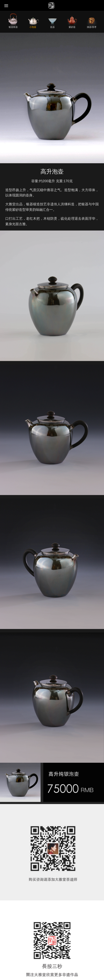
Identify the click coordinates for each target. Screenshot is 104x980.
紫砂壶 (72, 27)
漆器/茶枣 (92, 27)
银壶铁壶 (13, 27)
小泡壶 (33, 27)
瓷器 (52, 27)
